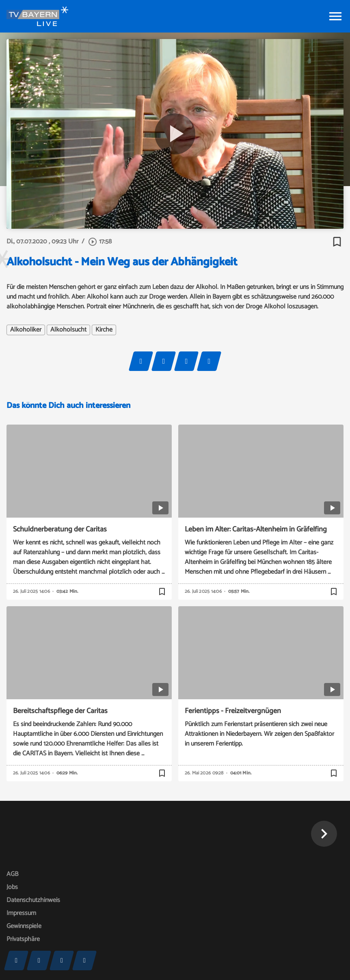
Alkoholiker (26, 330)
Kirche (104, 330)
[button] (324, 834)
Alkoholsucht (68, 330)
